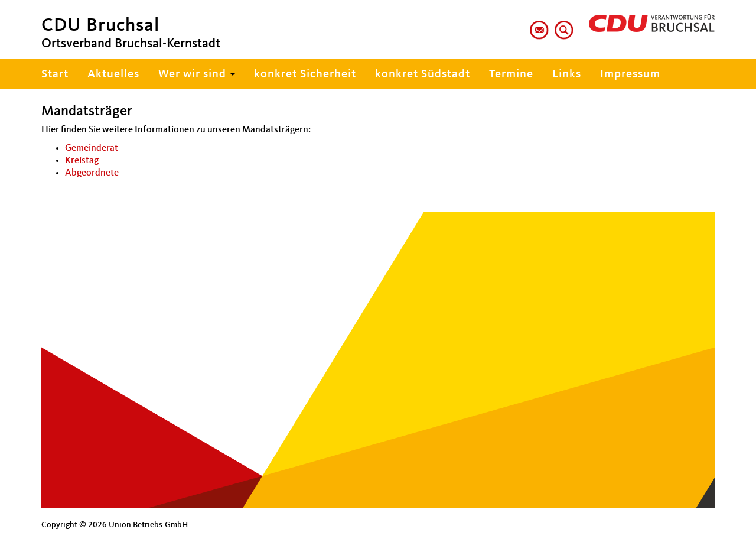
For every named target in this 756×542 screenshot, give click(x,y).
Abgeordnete (92, 173)
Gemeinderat (92, 148)
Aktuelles (113, 74)
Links (567, 74)
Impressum (630, 74)
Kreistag (82, 161)
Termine (511, 74)
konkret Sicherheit (305, 74)
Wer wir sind (197, 74)
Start (55, 74)
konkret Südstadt (423, 74)
